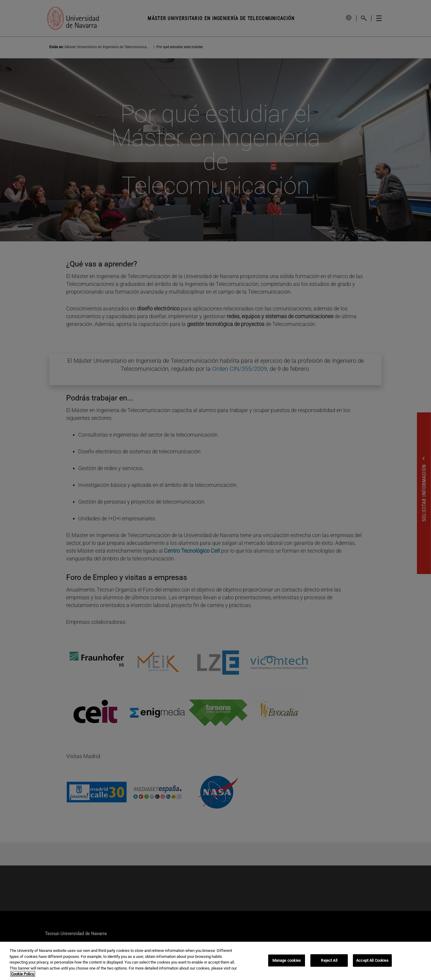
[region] (215, 961)
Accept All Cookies (372, 960)
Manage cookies (287, 960)
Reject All (329, 960)
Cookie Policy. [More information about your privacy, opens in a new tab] (23, 974)
